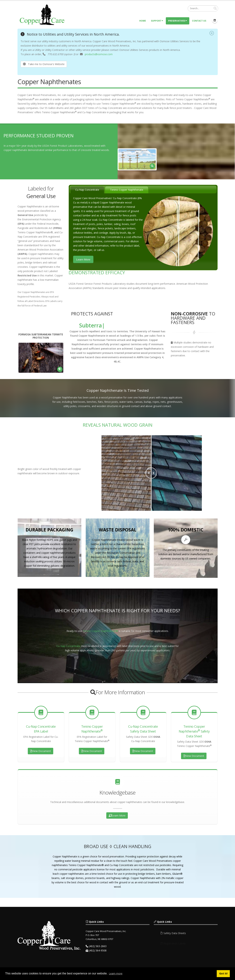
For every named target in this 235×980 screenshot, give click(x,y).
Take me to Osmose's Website (44, 64)
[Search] (203, 8)
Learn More (83, 259)
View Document (41, 751)
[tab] (87, 190)
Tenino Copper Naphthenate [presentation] (127, 190)
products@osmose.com (99, 54)
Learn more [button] (116, 973)
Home (143, 21)
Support (157, 21)
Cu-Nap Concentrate (68, 646)
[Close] (212, 33)
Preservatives (178, 21)
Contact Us (199, 21)
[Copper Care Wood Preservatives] (43, 14)
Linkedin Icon (215, 20)
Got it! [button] (223, 973)
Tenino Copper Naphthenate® (100, 631)
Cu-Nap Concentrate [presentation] (87, 190)
